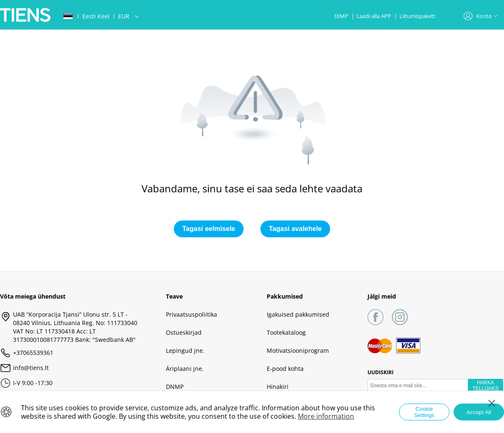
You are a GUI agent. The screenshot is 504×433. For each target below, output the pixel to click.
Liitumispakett (417, 16)
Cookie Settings (424, 412)
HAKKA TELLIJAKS (486, 386)
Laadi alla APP (374, 16)
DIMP (342, 16)
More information (326, 416)
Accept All (479, 412)
